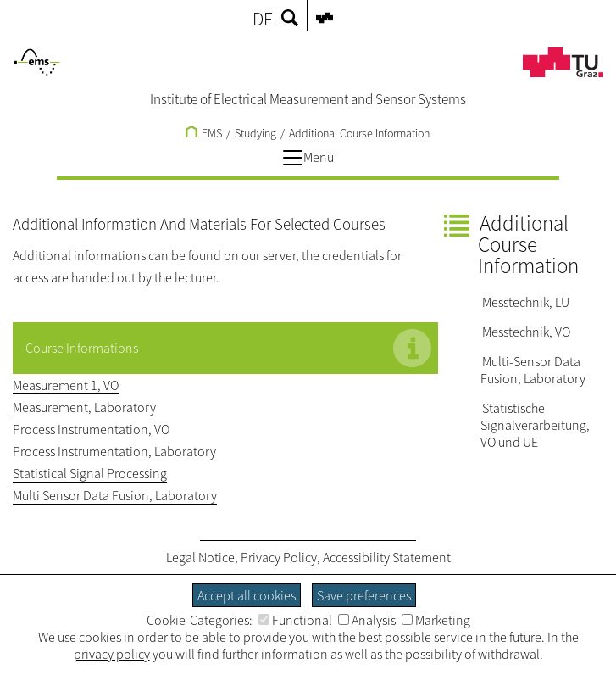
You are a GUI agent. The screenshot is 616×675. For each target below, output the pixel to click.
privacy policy (112, 654)
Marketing (436, 620)
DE (263, 19)
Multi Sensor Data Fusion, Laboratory (115, 495)
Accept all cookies (247, 595)
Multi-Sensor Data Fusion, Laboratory (533, 370)
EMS (204, 133)
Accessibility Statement (387, 557)
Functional (295, 620)
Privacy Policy (279, 557)
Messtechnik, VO (526, 332)
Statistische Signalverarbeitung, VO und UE (535, 425)
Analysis (367, 620)
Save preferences (364, 595)
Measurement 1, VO (66, 385)
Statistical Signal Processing (90, 473)
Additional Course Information (359, 133)
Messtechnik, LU (526, 302)
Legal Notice (200, 557)
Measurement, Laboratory (84, 407)
